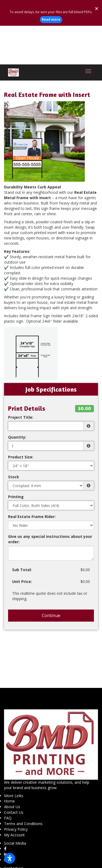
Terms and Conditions (23, 785)
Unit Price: (22, 543)
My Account (14, 796)
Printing (16, 458)
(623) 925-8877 (19, 846)
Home (9, 762)
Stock (14, 438)
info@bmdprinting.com (26, 851)
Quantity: (17, 398)
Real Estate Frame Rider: (32, 478)
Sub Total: (22, 531)
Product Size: (21, 418)
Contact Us (14, 774)
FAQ (8, 779)
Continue (51, 577)
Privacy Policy (16, 791)
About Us (12, 768)
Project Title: (21, 379)
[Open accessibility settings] (10, 858)
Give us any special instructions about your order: (50, 500)
